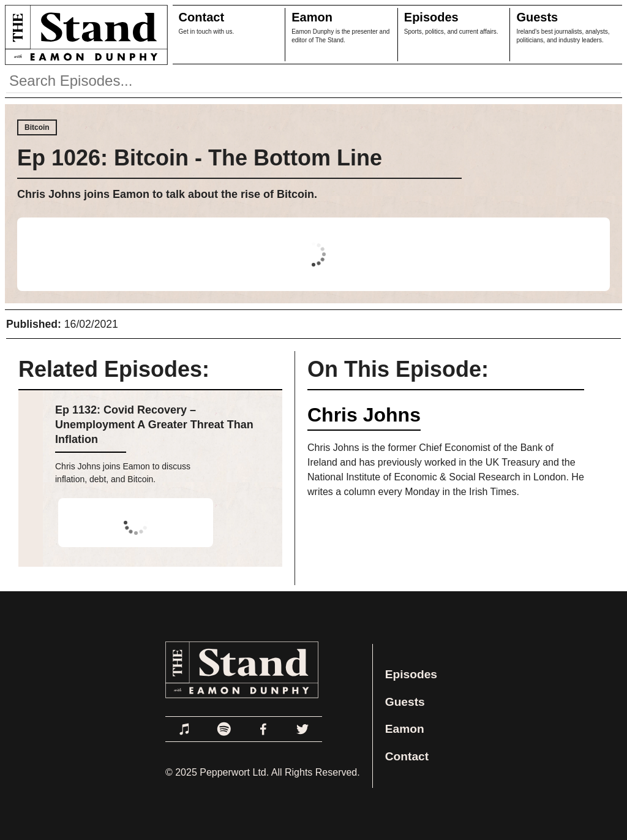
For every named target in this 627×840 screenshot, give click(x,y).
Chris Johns (364, 415)
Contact (201, 17)
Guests (537, 17)
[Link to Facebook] (263, 729)
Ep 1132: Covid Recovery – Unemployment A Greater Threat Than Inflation (154, 425)
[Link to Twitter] (302, 729)
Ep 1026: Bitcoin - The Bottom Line (200, 158)
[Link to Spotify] (224, 729)
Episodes (431, 17)
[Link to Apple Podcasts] (185, 729)
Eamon (312, 17)
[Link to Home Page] (84, 35)
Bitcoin (37, 127)
